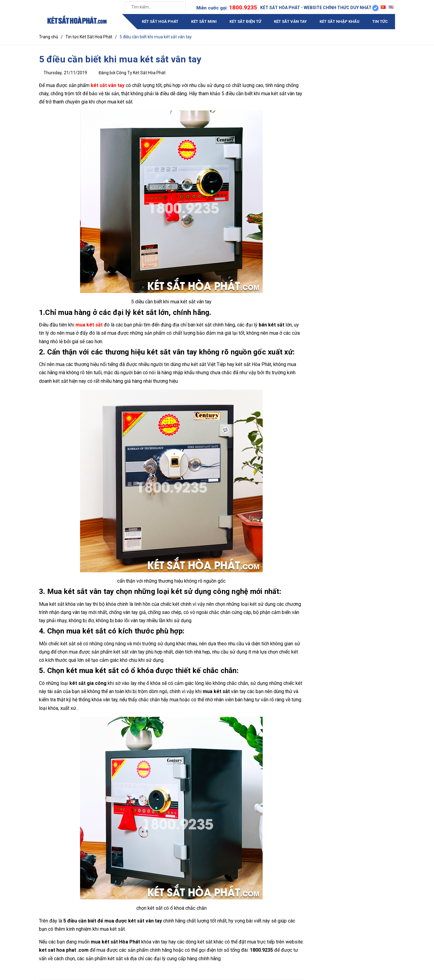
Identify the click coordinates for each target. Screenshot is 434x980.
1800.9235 (243, 7)
